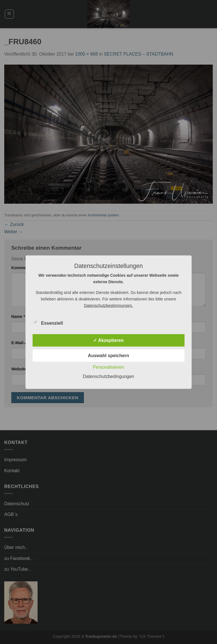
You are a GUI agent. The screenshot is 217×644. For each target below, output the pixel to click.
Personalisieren (108, 367)
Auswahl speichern (108, 355)
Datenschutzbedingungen (108, 376)
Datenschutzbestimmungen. (108, 305)
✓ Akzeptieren (108, 340)
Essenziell (48, 322)
